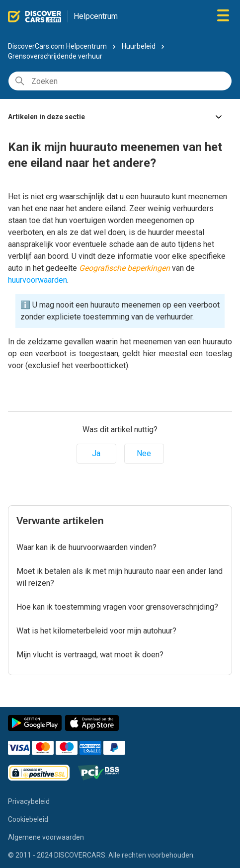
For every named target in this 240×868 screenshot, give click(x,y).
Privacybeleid (29, 801)
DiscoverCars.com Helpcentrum (57, 46)
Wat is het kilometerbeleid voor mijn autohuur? (96, 631)
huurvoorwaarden (38, 280)
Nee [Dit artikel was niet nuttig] (144, 453)
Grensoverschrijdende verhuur (55, 56)
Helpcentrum (96, 16)
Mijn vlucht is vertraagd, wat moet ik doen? (90, 655)
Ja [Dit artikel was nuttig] (96, 453)
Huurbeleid (139, 46)
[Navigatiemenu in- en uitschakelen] (223, 16)
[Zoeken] (120, 81)
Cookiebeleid (28, 819)
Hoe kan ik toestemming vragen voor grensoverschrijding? (117, 607)
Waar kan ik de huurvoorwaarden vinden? (86, 547)
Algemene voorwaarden (46, 837)
